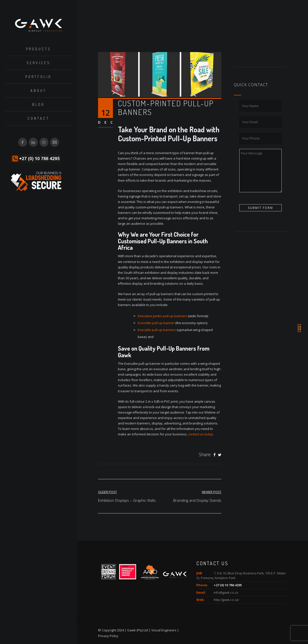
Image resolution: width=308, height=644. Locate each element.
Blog (38, 104)
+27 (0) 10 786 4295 (228, 585)
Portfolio (38, 77)
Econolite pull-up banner (156, 323)
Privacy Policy (108, 636)
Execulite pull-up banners (157, 330)
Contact (38, 118)
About (38, 91)
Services (38, 63)
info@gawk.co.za (226, 592)
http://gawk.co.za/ (226, 600)
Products (39, 49)
